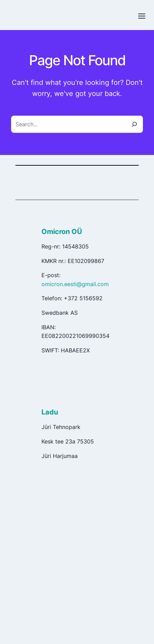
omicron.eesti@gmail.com (75, 284)
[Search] (134, 124)
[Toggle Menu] (142, 16)
